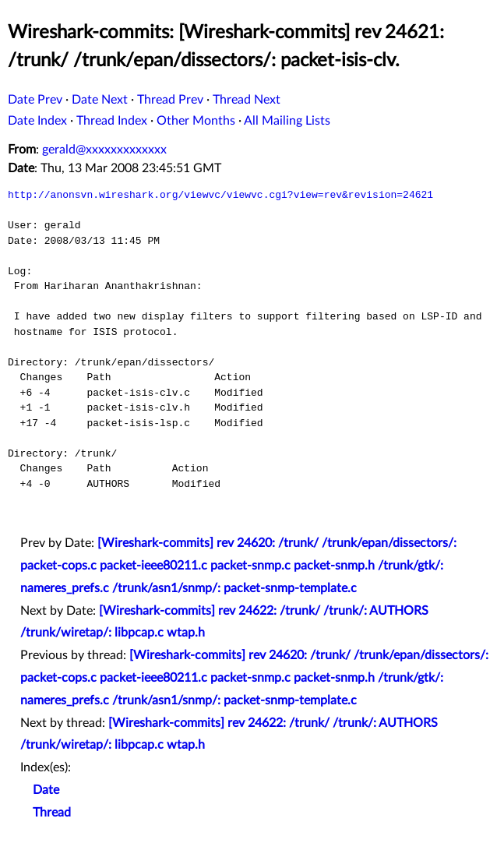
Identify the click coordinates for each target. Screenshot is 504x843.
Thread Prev (170, 100)
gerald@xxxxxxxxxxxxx (104, 150)
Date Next (100, 100)
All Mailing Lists (287, 121)
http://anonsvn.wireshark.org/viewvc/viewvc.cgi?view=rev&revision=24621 (220, 195)
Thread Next (247, 100)
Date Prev (35, 100)
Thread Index (112, 121)
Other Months (196, 121)
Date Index (37, 121)
